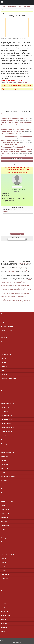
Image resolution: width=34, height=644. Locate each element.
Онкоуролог (5, 534)
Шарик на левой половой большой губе (12, 131)
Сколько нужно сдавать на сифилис (11, 114)
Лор (2, 493)
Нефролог (4, 522)
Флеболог (4, 624)
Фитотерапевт (5, 619)
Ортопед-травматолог (8, 538)
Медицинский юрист (7, 501)
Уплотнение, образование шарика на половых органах (16, 151)
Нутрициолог (5, 526)
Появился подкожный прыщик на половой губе (14, 118)
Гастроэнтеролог (6, 354)
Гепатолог (4, 366)
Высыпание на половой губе (9, 145)
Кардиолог (4, 473)
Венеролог (27, 6)
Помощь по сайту (17, 639)
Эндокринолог (5, 636)
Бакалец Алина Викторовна (17, 190)
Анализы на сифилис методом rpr (10, 127)
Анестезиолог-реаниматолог (10, 346)
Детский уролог (6, 444)
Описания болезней (7, 326)
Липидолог (4, 485)
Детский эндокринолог (8, 452)
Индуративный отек (7, 138)
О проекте (11, 639)
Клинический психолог (8, 477)
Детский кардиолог (7, 407)
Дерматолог (5, 387)
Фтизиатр (4, 628)
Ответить (5, 204)
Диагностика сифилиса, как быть (10, 125)
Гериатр (3, 371)
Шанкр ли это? (5, 154)
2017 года (25, 83)
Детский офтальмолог (8, 428)
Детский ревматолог (7, 440)
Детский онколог (6, 424)
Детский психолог (6, 432)
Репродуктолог (5, 587)
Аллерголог (4, 342)
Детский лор (5, 411)
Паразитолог (5, 546)
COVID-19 (4, 338)
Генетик (3, 362)
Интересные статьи (7, 330)
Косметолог (5, 481)
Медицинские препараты (9, 322)
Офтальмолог (5, 542)
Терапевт (4, 599)
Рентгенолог (5, 583)
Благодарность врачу (17, 187)
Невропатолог (5, 509)
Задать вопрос (5, 314)
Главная (3, 6)
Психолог (4, 570)
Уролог (3, 607)
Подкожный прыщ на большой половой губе (13, 147)
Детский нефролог (7, 419)
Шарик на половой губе (8, 140)
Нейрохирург (5, 513)
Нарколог (4, 505)
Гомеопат (4, 383)
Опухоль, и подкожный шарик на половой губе (14, 156)
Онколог (4, 530)
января (21, 83)
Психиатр (4, 566)
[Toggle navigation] (31, 2)
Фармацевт (4, 611)
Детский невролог (6, 415)
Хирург (3, 632)
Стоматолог (5, 595)
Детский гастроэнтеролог (9, 391)
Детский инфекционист (8, 403)
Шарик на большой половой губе (10, 142)
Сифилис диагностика (7, 116)
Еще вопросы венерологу (17, 158)
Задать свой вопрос (17, 161)
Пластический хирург (7, 554)
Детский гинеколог (7, 395)
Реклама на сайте (17, 642)
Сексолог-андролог (7, 591)
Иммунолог (4, 464)
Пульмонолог (5, 575)
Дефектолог (5, 456)
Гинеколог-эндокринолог (8, 379)
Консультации (5, 318)
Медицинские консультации (15, 6)
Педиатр (4, 550)
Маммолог (4, 497)
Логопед (3, 489)
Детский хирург (6, 448)
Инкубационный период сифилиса (11, 134)
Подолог (4, 558)
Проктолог (4, 562)
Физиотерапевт (6, 615)
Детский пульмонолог (8, 436)
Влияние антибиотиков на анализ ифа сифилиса (14, 129)
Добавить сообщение (17, 234)
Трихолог (4, 603)
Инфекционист (5, 468)
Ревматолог (5, 579)
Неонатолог (5, 517)
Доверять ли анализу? (7, 120)
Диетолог (4, 460)
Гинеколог (4, 375)
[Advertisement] (17, 27)
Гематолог (4, 358)
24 (18, 83)
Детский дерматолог (7, 399)
